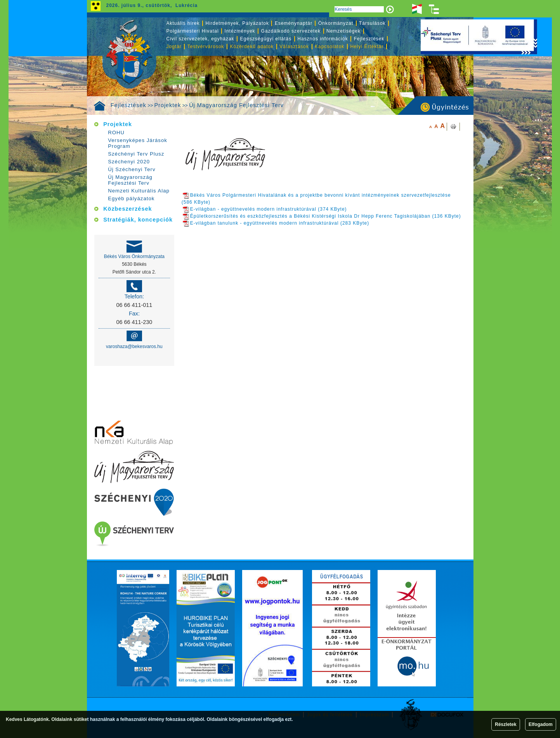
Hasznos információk (322, 39)
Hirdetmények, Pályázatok (237, 23)
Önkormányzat (336, 23)
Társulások (372, 23)
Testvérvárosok (206, 47)
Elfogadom (541, 724)
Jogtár (174, 47)
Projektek (168, 105)
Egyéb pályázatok (131, 198)
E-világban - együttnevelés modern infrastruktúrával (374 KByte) (265, 209)
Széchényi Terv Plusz (136, 154)
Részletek (505, 724)
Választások (294, 47)
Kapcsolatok (329, 47)
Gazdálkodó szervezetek (291, 31)
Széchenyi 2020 (129, 162)
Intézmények (240, 31)
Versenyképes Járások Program (138, 143)
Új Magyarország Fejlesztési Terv (236, 105)
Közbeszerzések (127, 209)
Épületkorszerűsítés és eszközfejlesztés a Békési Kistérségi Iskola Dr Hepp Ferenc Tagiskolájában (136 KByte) (322, 216)
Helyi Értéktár (367, 47)
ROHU (116, 133)
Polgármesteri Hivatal (193, 31)
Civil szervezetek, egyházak (200, 39)
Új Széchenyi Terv (132, 169)
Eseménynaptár (294, 23)
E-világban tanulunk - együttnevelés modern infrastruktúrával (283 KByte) (276, 223)
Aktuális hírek (183, 23)
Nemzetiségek (343, 31)
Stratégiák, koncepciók (138, 220)
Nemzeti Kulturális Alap (139, 191)
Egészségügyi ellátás (266, 39)
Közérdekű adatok (252, 47)
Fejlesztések (128, 105)
